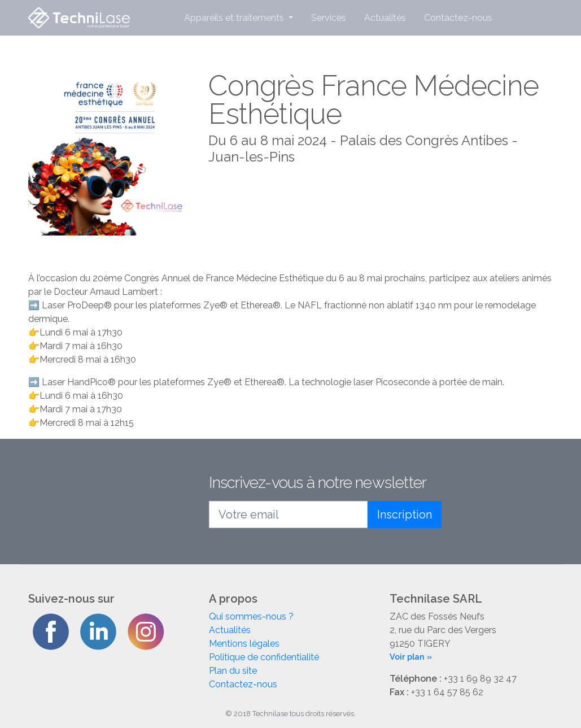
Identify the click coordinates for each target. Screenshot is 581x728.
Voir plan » (411, 657)
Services (329, 18)
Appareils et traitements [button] (235, 18)
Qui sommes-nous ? (251, 616)
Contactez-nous (458, 18)
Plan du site (233, 671)
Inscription (405, 515)
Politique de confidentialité (264, 657)
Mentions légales (244, 644)
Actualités (385, 18)
